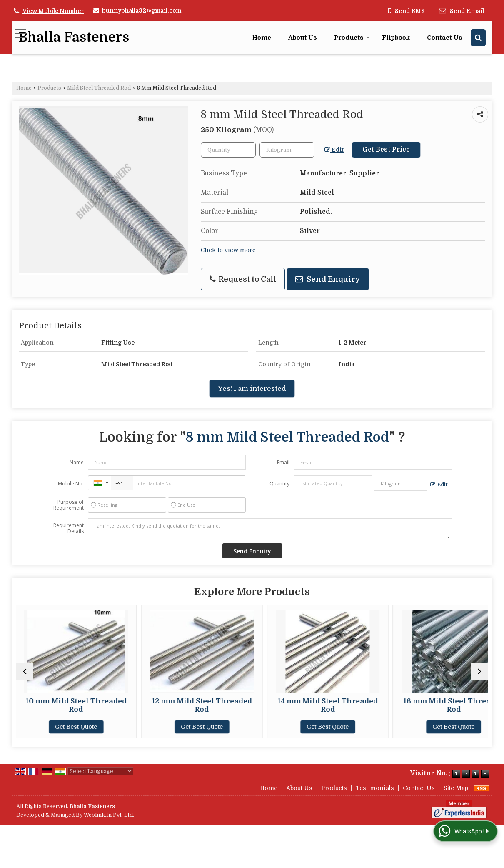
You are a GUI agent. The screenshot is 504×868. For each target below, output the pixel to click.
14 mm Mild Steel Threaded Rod (311, 705)
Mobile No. (71, 484)
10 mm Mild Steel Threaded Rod (74, 705)
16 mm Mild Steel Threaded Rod (430, 705)
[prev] (25, 672)
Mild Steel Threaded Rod (99, 88)
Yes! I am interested (252, 389)
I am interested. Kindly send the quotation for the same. (270, 528)
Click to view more (228, 250)
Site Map (456, 788)
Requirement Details (69, 528)
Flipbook (396, 38)
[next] (479, 672)
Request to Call (243, 279)
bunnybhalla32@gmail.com (142, 10)
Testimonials (375, 788)
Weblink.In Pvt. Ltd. (109, 815)
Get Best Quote (74, 727)
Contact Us (445, 38)
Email (283, 462)
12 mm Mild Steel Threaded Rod (193, 705)
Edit (334, 150)
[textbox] (287, 150)
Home (262, 38)
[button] (53, 11)
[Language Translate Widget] (100, 771)
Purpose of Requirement (69, 505)
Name (77, 462)
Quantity (279, 484)
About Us (303, 38)
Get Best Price (386, 150)
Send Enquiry (328, 279)
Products (352, 38)
